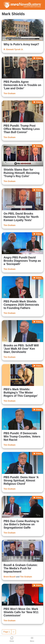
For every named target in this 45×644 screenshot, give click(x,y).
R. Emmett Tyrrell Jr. (13, 49)
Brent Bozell (10, 577)
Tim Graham (10, 93)
